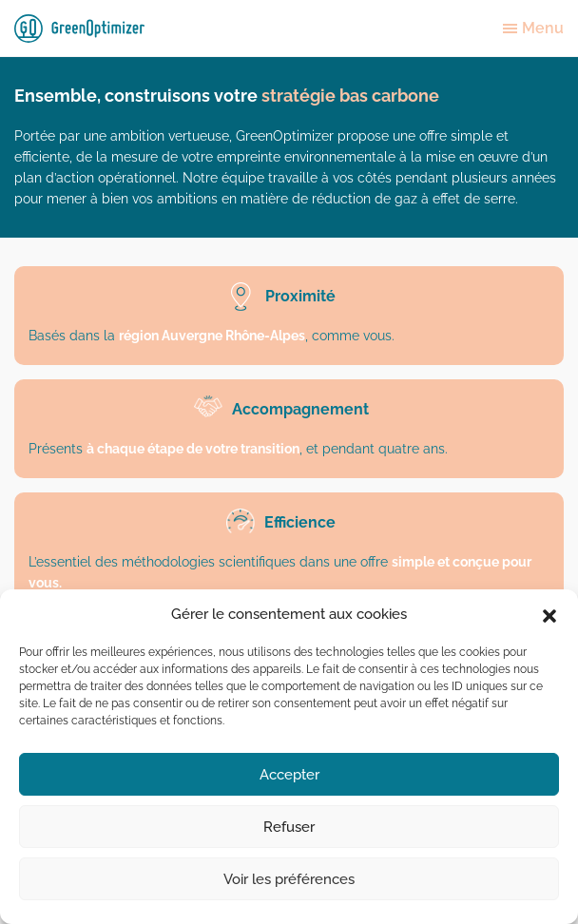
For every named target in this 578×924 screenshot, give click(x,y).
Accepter (289, 775)
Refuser (289, 827)
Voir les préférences (289, 879)
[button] (549, 614)
